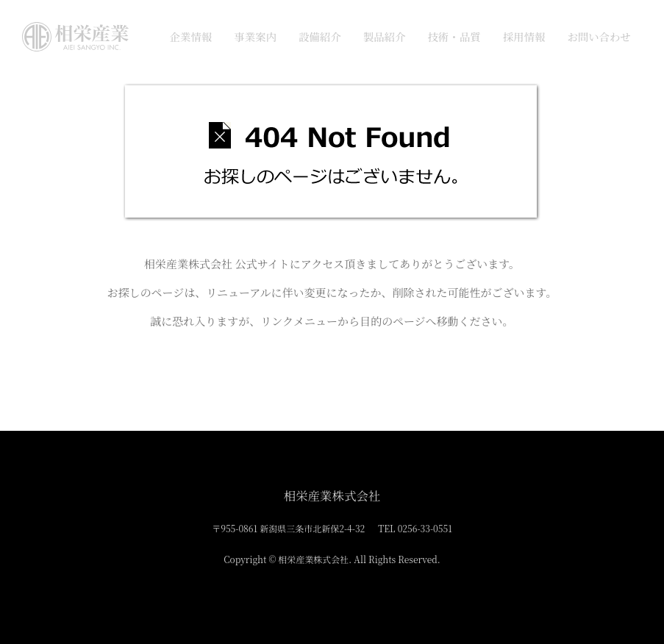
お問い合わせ (599, 36)
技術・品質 (454, 36)
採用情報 (524, 36)
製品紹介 (385, 36)
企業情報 (190, 36)
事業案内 (255, 36)
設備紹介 (320, 36)
